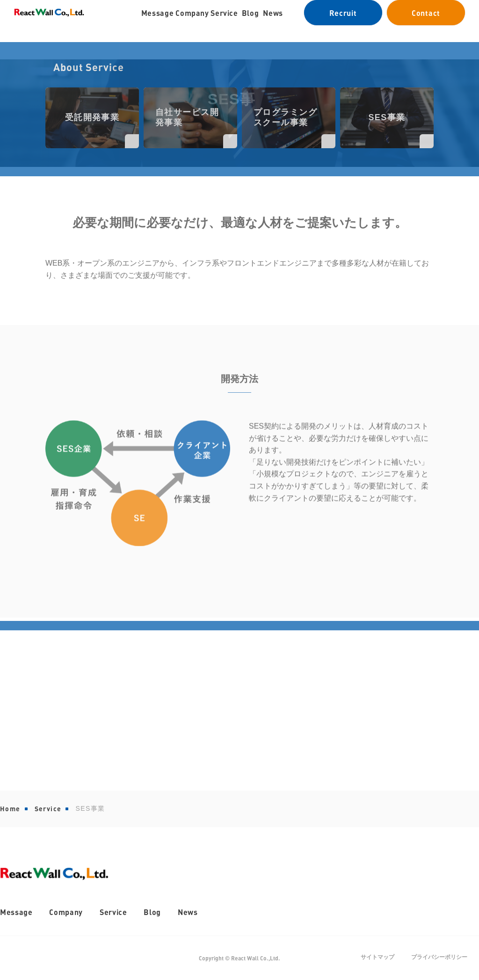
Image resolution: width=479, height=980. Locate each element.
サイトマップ (377, 957)
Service (48, 809)
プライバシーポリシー (439, 957)
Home (10, 809)
